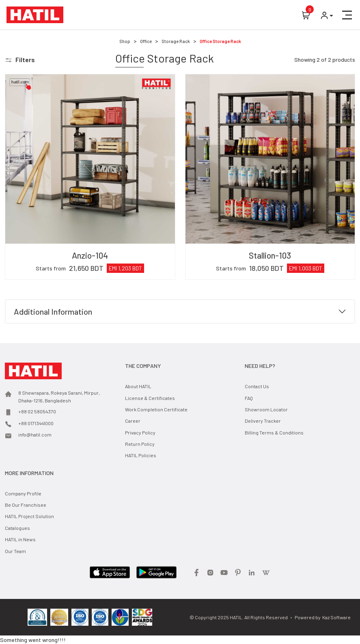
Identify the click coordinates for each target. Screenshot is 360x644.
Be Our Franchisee (26, 505)
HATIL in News (20, 539)
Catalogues (17, 528)
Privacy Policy (140, 432)
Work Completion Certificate (156, 409)
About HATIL (138, 386)
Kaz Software (336, 617)
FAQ (249, 398)
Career (133, 421)
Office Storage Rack (220, 41)
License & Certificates (150, 398)
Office (146, 41)
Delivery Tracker (263, 421)
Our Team (15, 551)
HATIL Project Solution (29, 516)
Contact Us (257, 386)
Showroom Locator (266, 409)
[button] (347, 15)
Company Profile (23, 493)
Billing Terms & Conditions (274, 432)
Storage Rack (176, 41)
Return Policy (140, 444)
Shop (125, 41)
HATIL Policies (141, 455)
